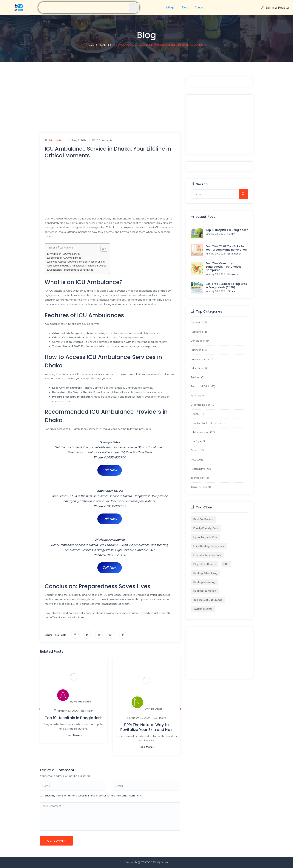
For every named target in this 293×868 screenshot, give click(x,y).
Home (90, 45)
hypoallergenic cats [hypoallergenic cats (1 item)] (205, 537)
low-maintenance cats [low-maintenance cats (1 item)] (207, 555)
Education (197, 368)
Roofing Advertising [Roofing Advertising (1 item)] (205, 573)
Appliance (197, 332)
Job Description (200, 432)
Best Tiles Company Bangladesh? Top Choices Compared (223, 267)
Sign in (270, 8)
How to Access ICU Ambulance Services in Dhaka (77, 262)
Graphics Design (201, 405)
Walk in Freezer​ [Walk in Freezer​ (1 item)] (203, 609)
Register (284, 8)
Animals (196, 322)
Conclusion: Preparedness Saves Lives (71, 270)
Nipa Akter (56, 140)
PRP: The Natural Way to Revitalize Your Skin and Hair (146, 727)
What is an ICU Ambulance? (65, 254)
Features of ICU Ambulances (65, 258)
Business (233, 274)
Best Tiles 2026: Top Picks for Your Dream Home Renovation (226, 248)
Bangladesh (234, 254)
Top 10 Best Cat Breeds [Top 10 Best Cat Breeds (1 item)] (208, 600)
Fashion (195, 377)
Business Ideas (200, 359)
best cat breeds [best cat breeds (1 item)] (203, 519)
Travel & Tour (199, 487)
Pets (193, 460)
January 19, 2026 (215, 254)
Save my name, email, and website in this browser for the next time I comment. (93, 796)
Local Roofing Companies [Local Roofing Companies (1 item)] (209, 546)
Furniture (196, 396)
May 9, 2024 (77, 140)
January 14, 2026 (215, 291)
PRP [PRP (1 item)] (226, 564)
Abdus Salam (82, 702)
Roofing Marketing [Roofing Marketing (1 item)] (204, 582)
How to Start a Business (206, 423)
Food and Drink (200, 386)
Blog (185, 7)
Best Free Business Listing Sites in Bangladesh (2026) (226, 286)
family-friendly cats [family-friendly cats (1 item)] (206, 528)
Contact (200, 7)
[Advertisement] (110, 105)
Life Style (196, 441)
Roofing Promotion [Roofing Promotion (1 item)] (205, 591)
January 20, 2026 (215, 234)
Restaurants (198, 469)
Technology (198, 478)
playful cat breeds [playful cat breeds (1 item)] (205, 564)
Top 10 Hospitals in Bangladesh (74, 718)
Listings (169, 7)
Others (231, 291)
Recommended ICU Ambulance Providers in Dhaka (78, 266)
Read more (74, 735)
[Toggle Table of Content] (102, 249)
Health (104, 45)
